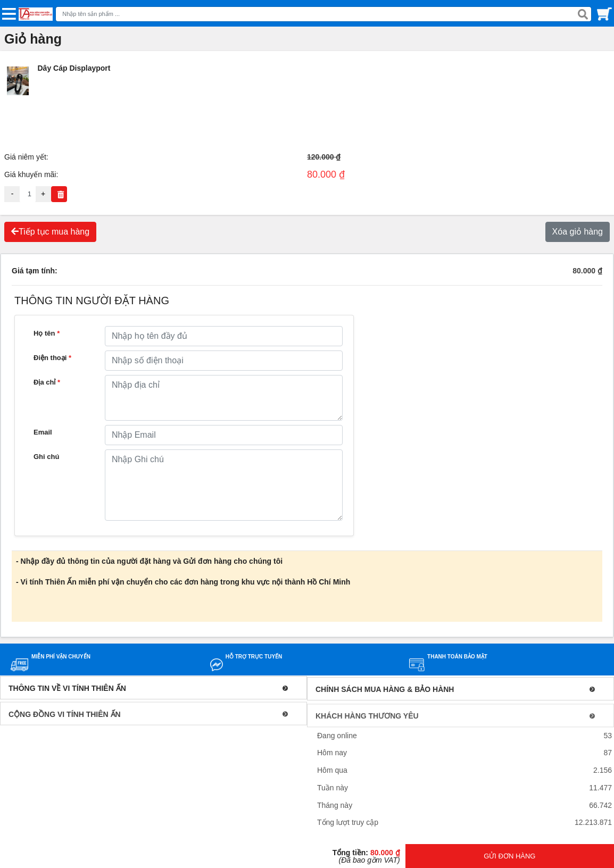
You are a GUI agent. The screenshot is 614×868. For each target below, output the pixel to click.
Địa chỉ (47, 382)
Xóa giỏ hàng (578, 232)
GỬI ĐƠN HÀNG (509, 856)
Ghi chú (46, 457)
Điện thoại (52, 358)
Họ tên (47, 333)
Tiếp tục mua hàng (50, 232)
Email (43, 432)
